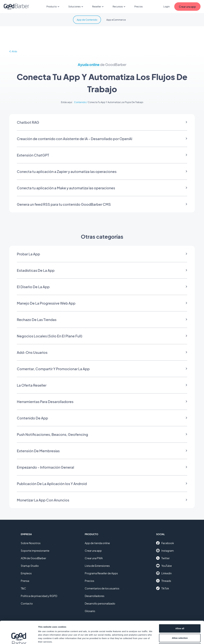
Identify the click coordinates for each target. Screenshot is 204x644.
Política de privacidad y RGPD (39, 596)
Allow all (180, 606)
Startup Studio (30, 566)
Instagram (165, 551)
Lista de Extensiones (97, 566)
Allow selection (180, 615)
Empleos (26, 573)
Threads (164, 581)
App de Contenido (87, 20)
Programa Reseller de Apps (101, 573)
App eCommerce (116, 20)
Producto (53, 7)
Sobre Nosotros (31, 543)
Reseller (98, 7)
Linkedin (164, 573)
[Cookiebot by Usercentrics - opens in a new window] (19, 638)
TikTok (163, 588)
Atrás (13, 51)
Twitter (163, 558)
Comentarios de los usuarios (102, 588)
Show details (152, 638)
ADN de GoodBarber (33, 558)
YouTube (164, 566)
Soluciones (76, 7)
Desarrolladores (95, 596)
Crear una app (93, 551)
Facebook (165, 543)
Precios (138, 6)
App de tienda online (97, 543)
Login (166, 6)
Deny (180, 625)
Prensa (25, 581)
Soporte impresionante (35, 551)
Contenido (80, 102)
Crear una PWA (94, 558)
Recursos (119, 7)
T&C (23, 588)
